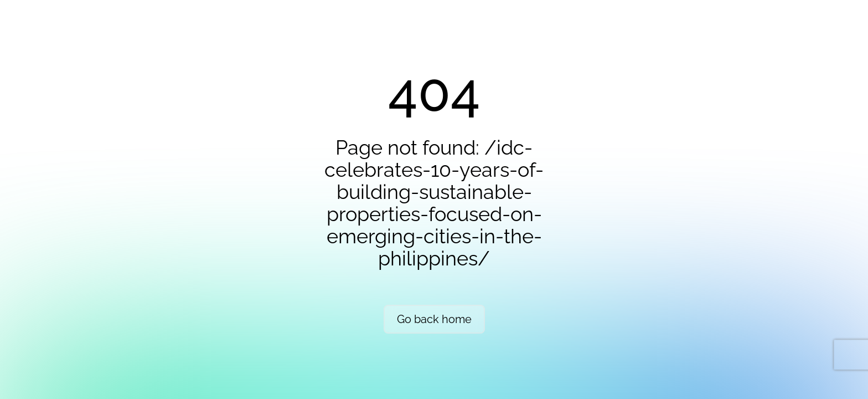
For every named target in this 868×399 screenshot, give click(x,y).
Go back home (434, 319)
